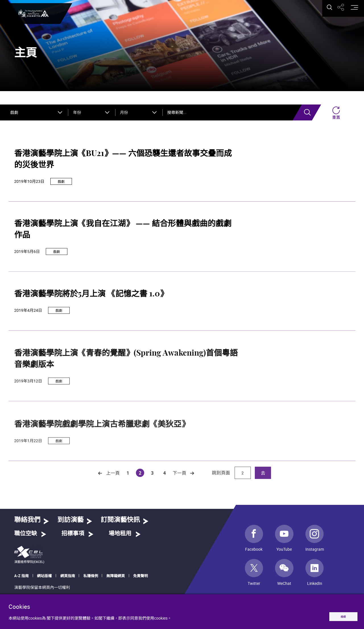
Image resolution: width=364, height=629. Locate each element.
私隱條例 (91, 576)
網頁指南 (68, 576)
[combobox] (37, 112)
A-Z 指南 (21, 576)
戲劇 (61, 184)
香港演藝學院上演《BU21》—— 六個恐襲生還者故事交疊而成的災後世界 (123, 162)
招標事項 (73, 534)
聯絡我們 (27, 520)
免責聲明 (140, 576)
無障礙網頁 (116, 576)
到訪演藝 (71, 520)
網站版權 (44, 576)
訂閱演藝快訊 (120, 520)
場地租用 (120, 534)
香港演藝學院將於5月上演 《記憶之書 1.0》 (91, 321)
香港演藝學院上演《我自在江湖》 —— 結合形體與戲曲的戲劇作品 (123, 254)
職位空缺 (26, 534)
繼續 (338, 615)
